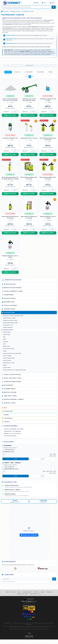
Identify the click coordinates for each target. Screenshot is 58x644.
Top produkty (8, 418)
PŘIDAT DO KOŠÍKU (10, 115)
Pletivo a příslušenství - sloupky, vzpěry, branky (14, 370)
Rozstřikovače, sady (8, 325)
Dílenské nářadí (9, 295)
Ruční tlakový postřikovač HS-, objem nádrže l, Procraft (10, 178)
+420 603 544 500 (9, 450)
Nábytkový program (10, 392)
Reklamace (49, 592)
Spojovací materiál (10, 284)
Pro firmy (36, 592)
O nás (19, 592)
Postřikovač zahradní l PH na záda (48, 100)
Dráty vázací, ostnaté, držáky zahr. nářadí (13, 316)
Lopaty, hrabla (7, 335)
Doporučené (18, 72)
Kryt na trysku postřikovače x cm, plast (10, 100)
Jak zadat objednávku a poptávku (14, 429)
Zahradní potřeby (15, 12)
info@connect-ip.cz (9, 452)
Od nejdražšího (41, 72)
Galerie (43, 592)
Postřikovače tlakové (28, 12)
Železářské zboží (9, 302)
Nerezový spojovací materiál (13, 288)
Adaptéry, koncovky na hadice (10, 320)
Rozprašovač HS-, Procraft (29, 138)
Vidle (4, 344)
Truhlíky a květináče (8, 328)
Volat (16, 459)
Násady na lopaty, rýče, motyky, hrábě (12, 353)
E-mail (42, 459)
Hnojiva (5, 365)
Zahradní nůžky (7, 332)
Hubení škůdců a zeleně (9, 363)
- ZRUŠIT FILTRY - (30, 66)
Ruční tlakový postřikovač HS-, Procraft (48, 139)
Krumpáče (6, 342)
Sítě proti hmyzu (7, 360)
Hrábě (4, 339)
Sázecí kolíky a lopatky (9, 349)
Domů (7, 592)
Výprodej (7, 422)
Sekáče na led (6, 346)
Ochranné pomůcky (10, 389)
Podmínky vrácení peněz (22, 594)
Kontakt (13, 592)
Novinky (6, 415)
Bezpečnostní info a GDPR (35, 594)
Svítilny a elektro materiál (12, 375)
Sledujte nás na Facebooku (29, 535)
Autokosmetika (9, 385)
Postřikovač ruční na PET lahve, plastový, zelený (29, 100)
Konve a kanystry (7, 356)
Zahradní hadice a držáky (9, 318)
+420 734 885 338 (9, 467)
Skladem (50, 72)
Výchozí (9, 72)
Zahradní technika (10, 309)
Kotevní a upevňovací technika (13, 291)
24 (30, 76)
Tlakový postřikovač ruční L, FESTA (48, 217)
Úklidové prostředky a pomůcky (14, 399)
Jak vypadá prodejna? (10, 436)
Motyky (5, 351)
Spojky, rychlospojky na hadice (10, 323)
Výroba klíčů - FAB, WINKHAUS (12, 431)
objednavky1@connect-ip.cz (11, 469)
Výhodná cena (8, 411)
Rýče (4, 337)
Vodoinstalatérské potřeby (12, 382)
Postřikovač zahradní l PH (10, 138)
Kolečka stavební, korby (9, 358)
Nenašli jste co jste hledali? (12, 434)
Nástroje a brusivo (10, 298)
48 (33, 76)
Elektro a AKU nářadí (10, 305)
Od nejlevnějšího (29, 72)
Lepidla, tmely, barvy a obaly (13, 378)
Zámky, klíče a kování (10, 396)
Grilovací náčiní (7, 368)
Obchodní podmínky (27, 592)
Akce (5, 408)
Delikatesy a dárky (10, 403)
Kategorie (6, 12)
